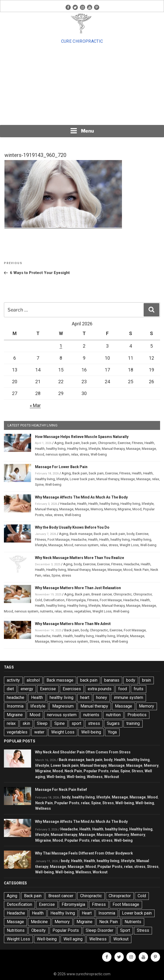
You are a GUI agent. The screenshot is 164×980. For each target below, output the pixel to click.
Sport (125, 930)
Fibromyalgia (76, 600)
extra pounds (100, 689)
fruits (139, 689)
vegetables (83, 611)
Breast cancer (102, 594)
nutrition (113, 715)
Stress (94, 641)
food (123, 689)
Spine (39, 484)
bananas (112, 680)
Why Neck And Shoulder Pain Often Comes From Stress (83, 752)
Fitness (137, 443)
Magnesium (63, 706)
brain (147, 680)
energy (27, 689)
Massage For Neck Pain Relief (61, 790)
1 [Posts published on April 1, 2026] (61, 346)
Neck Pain (141, 570)
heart (85, 697)
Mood (40, 454)
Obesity (39, 930)
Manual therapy (113, 449)
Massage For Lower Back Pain (61, 467)
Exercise (124, 443)
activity (13, 680)
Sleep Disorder (99, 930)
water (39, 732)
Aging (59, 443)
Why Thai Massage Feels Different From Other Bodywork (84, 853)
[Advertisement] (82, 85)
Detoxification (54, 600)
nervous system (58, 454)
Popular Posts (96, 771)
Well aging (73, 939)
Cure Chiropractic (82, 41)
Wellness (95, 777)
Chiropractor (142, 594)
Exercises (72, 689)
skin (26, 723)
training (133, 723)
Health (149, 443)
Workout (112, 777)
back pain (89, 443)
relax (75, 454)
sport (76, 723)
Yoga (112, 732)
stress (84, 454)
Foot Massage (58, 540)
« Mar (35, 405)
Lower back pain (82, 479)
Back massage (81, 534)
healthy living (56, 449)
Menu (82, 131)
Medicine (39, 922)
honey (102, 697)
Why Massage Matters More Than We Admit (73, 624)
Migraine (124, 509)
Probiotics (137, 715)
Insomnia (15, 706)
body (130, 534)
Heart (87, 913)
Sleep (42, 723)
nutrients (46, 611)
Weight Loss (129, 545)
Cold (39, 600)
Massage (133, 449)
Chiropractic (107, 443)
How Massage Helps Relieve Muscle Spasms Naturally (82, 437)
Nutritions (16, 930)
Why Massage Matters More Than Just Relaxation (78, 588)
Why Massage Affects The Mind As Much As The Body (81, 497)
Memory (97, 509)
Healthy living (77, 449)
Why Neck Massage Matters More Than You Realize (80, 558)
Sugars (113, 723)
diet (10, 689)
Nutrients (133, 922)
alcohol (33, 680)
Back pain (72, 443)
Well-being (99, 454)
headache (16, 697)
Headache (68, 504)
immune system (128, 697)
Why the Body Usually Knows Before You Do (72, 527)
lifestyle (94, 449)
